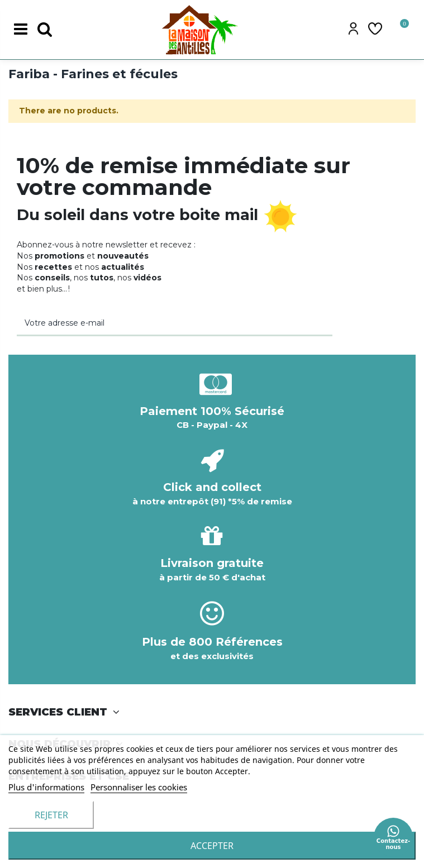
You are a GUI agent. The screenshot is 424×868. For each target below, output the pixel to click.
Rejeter (51, 815)
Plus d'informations (46, 787)
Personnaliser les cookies (139, 787)
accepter (212, 846)
